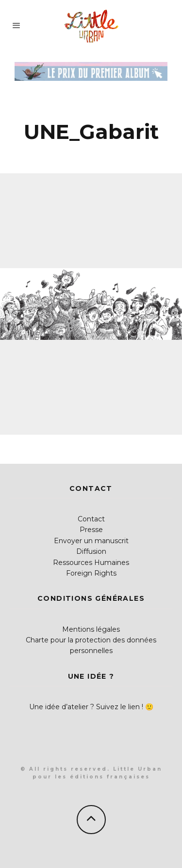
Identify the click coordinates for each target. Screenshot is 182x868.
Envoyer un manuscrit (91, 541)
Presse (91, 530)
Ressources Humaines (91, 563)
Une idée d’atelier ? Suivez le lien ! (86, 707)
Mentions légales (91, 629)
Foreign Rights (91, 573)
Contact (91, 519)
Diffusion (91, 551)
